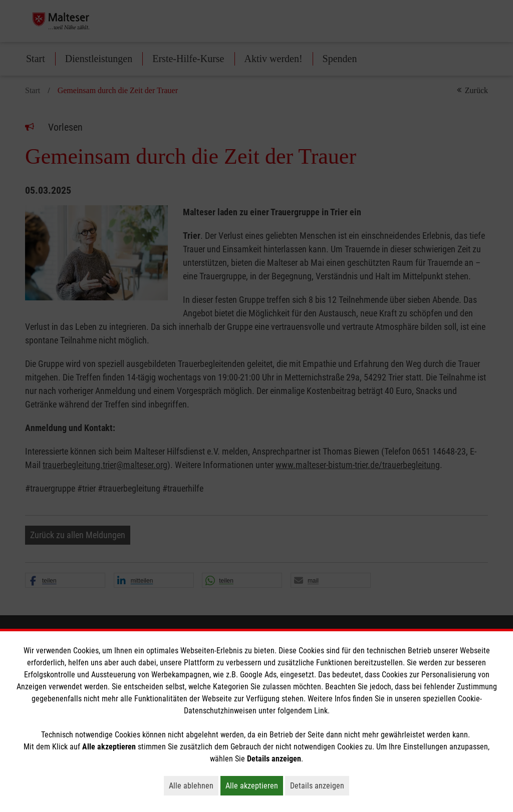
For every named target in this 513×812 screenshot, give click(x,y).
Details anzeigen (320, 785)
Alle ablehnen (194, 785)
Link (321, 711)
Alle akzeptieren (254, 785)
